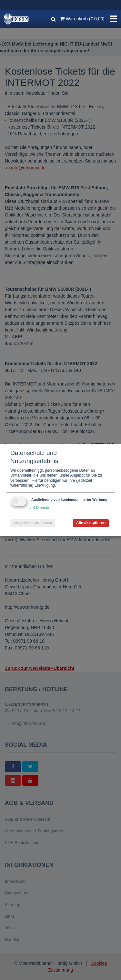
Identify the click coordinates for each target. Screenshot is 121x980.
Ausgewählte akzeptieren (33, 523)
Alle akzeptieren (91, 523)
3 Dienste (39, 508)
